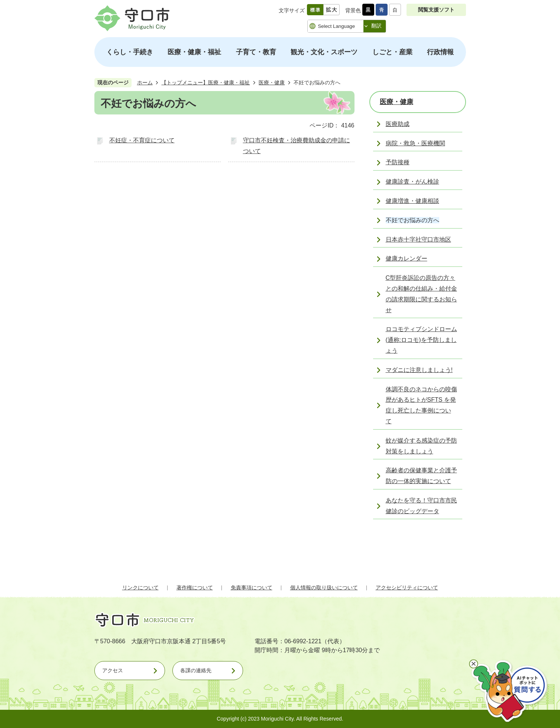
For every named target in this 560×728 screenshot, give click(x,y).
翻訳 (376, 26)
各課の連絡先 (196, 670)
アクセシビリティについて (407, 588)
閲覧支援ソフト (436, 10)
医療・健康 (272, 82)
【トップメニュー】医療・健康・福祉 (205, 82)
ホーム (145, 82)
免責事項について (252, 588)
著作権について (195, 588)
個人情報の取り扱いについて (324, 588)
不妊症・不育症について (142, 140)
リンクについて (140, 588)
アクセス (113, 670)
